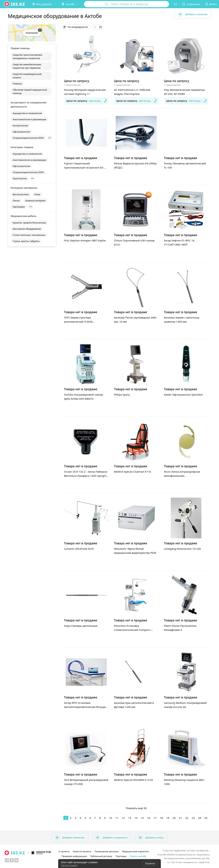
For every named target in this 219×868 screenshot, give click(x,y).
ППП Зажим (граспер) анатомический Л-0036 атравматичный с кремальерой (84, 322)
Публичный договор (101, 856)
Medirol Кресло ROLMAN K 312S (133, 780)
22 (187, 818)
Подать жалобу (138, 856)
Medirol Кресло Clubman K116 (132, 472)
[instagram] (7, 860)
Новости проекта (82, 851)
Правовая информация (74, 856)
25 (206, 818)
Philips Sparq (122, 395)
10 (110, 818)
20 (174, 818)
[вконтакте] (16, 860)
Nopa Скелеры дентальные (81, 626)
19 (168, 818)
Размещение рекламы (107, 851)
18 (161, 818)
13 (130, 818)
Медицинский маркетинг (136, 851)
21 (180, 818)
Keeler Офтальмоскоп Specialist (183, 395)
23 (193, 818)
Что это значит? (69, 865)
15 (142, 818)
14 (136, 818)
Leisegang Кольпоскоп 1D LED (182, 549)
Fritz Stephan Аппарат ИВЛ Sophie (85, 240)
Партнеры (121, 856)
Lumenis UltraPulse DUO (79, 549)
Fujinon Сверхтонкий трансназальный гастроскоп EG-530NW (84, 167)
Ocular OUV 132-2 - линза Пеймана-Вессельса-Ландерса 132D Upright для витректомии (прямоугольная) (86, 476)
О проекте (64, 851)
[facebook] (12, 860)
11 (117, 818)
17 (155, 818)
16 (149, 818)
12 (123, 818)
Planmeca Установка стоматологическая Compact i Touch (132, 630)
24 (200, 818)
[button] (44, 4)
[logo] (15, 4)
